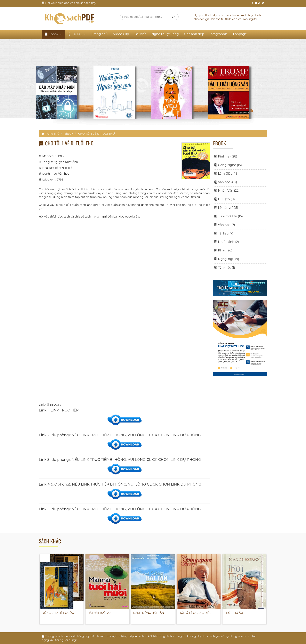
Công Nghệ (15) (228, 165)
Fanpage (240, 34)
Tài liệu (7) (224, 233)
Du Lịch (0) (224, 199)
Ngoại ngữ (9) (227, 259)
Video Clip (121, 34)
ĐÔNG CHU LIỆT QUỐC (58, 613)
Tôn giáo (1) (225, 268)
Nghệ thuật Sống (165, 34)
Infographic (219, 34)
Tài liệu (77, 34)
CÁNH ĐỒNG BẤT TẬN (149, 613)
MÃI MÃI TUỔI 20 (99, 613)
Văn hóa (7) (225, 225)
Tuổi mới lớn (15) (228, 216)
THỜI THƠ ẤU (234, 613)
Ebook (53, 34)
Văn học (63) (225, 182)
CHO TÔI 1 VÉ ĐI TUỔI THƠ (97, 134)
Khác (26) (223, 250)
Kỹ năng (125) (226, 208)
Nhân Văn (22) (227, 191)
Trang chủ (100, 34)
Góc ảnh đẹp (194, 34)
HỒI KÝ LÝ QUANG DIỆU (195, 613)
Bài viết (140, 34)
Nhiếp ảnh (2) (226, 242)
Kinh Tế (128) (226, 156)
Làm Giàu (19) (226, 174)
